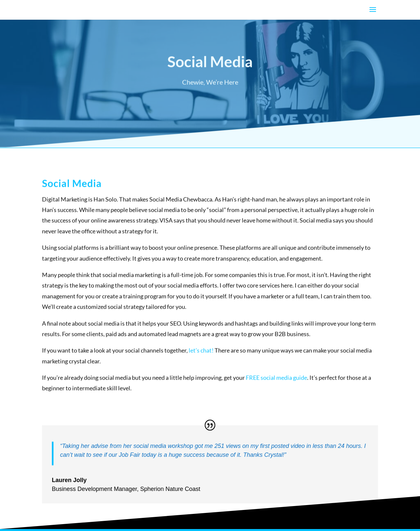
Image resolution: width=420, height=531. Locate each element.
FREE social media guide (276, 381)
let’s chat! (201, 354)
